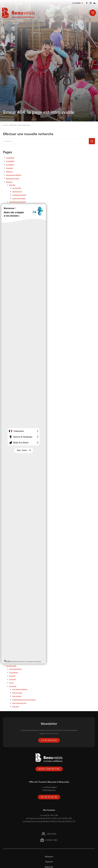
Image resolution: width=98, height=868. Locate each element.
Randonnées (13, 377)
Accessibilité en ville (16, 625)
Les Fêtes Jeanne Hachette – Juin (23, 259)
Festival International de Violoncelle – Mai (26, 242)
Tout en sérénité (14, 441)
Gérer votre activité (15, 287)
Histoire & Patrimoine (16, 455)
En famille (12, 679)
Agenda (12, 565)
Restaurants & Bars (15, 602)
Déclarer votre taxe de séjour (21, 297)
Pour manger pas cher (19, 703)
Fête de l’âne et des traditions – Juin (24, 246)
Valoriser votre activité (16, 310)
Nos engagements (15, 517)
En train (12, 544)
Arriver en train (14, 659)
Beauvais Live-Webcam (14, 175)
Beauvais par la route (16, 662)
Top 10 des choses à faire (17, 222)
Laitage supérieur (15, 421)
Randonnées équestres (20, 384)
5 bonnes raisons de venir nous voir (20, 503)
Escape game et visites (20, 336)
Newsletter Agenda (12, 486)
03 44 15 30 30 (49, 797)
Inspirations (13, 280)
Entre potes (13, 686)
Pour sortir (16, 706)
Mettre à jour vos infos (19, 293)
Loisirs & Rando (17, 635)
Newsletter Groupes (12, 490)
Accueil (6, 125)
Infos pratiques (11, 466)
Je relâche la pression (19, 195)
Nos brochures (11, 493)
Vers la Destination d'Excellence (23, 219)
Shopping (12, 394)
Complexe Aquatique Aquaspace (23, 407)
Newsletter (10, 483)
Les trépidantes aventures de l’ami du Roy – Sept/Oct (29, 266)
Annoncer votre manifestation (22, 290)
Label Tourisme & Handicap (18, 642)
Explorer (9, 320)
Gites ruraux (16, 588)
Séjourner (9, 562)
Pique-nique (16, 367)
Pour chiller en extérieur (20, 689)
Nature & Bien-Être (15, 459)
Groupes (9, 411)
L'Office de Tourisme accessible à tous (21, 646)
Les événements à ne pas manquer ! (24, 700)
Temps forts (13, 236)
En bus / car (13, 541)
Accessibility (10, 165)
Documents (13, 639)
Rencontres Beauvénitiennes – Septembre (26, 277)
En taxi (11, 548)
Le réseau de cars (15, 652)
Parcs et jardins (17, 329)
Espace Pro (10, 283)
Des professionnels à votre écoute (20, 507)
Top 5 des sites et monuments (22, 229)
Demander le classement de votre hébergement (28, 313)
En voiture (12, 558)
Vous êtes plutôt (11, 666)
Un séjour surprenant (16, 452)
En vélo (11, 555)
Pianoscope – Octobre (19, 273)
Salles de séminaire (16, 619)
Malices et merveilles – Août (21, 270)
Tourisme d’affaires (12, 605)
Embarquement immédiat (18, 431)
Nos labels (16, 212)
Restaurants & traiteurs (17, 615)
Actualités (9, 168)
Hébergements (14, 575)
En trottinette (13, 551)
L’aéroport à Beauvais (16, 655)
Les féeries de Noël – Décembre (22, 256)
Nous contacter (11, 497)
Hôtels (14, 591)
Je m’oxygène (17, 188)
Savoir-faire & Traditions (17, 462)
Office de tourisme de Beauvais (16, 524)
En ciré (11, 683)
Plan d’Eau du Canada (20, 400)
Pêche (14, 363)
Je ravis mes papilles (19, 198)
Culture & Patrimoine (19, 632)
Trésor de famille (15, 445)
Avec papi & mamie (15, 669)
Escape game (20, 339)
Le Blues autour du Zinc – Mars (22, 252)
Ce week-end (16, 568)
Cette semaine (17, 571)
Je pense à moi (17, 191)
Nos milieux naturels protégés (22, 208)
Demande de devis (15, 424)
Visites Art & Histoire (22, 343)
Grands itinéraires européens (22, 380)
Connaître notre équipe (20, 306)
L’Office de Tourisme (13, 500)
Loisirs (11, 346)
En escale (12, 676)
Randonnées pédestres (20, 387)
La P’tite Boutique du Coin (14, 469)
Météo (8, 479)
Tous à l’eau (13, 397)
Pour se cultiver (17, 693)
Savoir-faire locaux (18, 333)
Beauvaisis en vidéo (13, 178)
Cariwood (15, 353)
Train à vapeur (17, 374)
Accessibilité (10, 158)
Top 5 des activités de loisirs (21, 225)
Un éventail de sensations (18, 448)
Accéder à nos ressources (17, 300)
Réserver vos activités (13, 534)
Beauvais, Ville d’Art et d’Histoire (20, 417)
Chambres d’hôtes (18, 585)
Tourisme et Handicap (13, 622)
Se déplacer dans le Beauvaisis (16, 538)
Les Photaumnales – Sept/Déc (22, 263)
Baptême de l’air (18, 349)
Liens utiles (10, 473)
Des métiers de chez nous (17, 428)
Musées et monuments (20, 326)
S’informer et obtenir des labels (22, 316)
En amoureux (14, 672)
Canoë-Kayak (17, 404)
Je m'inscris (49, 740)
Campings (16, 581)
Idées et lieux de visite (16, 323)
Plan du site (10, 527)
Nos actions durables (19, 205)
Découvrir (9, 182)
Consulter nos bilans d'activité (22, 303)
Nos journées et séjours (17, 438)
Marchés (12, 598)
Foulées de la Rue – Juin (20, 249)
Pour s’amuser (17, 696)
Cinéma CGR (16, 356)
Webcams (9, 171)
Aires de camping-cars (20, 578)
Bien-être (12, 185)
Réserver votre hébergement (21, 595)
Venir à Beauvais (12, 649)
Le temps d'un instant (16, 435)
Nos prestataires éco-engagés (22, 215)
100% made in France (16, 414)
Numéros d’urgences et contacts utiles (22, 520)
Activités (12, 608)
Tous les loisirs (17, 370)
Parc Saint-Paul (17, 360)
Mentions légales (12, 476)
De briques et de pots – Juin (21, 239)
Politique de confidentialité (15, 531)
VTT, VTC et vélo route (19, 390)
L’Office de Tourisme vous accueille (21, 514)
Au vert (11, 232)
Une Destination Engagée (17, 202)
